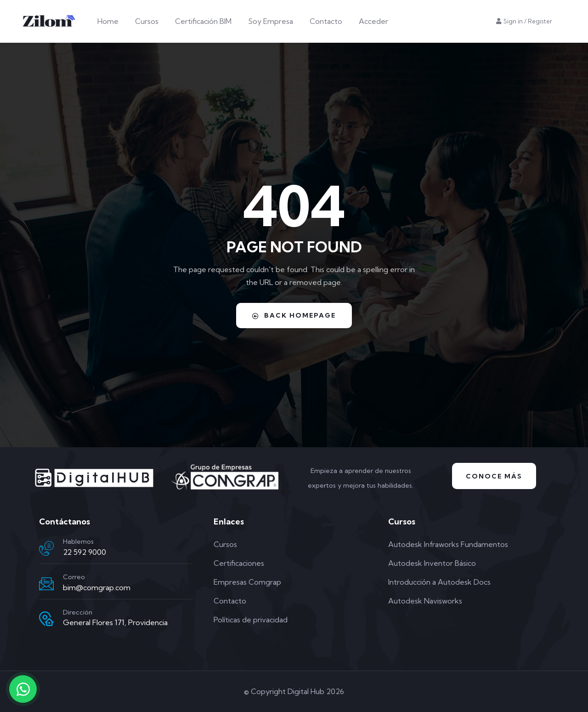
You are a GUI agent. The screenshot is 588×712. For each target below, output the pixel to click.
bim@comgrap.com (97, 587)
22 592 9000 (85, 552)
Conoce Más (494, 476)
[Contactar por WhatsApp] (23, 689)
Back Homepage (294, 315)
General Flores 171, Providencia (115, 622)
